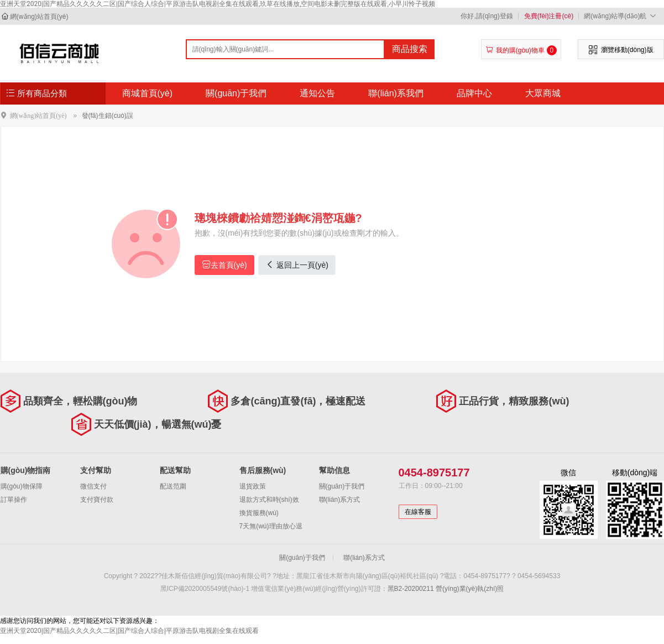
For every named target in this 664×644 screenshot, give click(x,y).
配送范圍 (173, 486)
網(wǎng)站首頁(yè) (39, 17)
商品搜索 (410, 49)
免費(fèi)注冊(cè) (549, 16)
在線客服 (418, 512)
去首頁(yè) (224, 265)
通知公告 (317, 93)
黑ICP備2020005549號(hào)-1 (205, 589)
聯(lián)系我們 (396, 93)
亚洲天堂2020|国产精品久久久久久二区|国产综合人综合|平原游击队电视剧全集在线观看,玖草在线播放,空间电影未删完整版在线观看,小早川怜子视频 (218, 4)
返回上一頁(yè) (297, 265)
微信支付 (93, 486)
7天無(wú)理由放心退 (271, 526)
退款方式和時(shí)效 (269, 500)
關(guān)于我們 (236, 93)
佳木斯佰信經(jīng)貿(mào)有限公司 (59, 53)
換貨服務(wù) (259, 513)
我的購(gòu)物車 (521, 50)
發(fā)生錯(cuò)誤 (108, 116)
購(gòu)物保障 (22, 486)
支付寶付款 (97, 500)
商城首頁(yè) (148, 93)
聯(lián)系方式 (340, 500)
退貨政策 (253, 486)
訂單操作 (14, 500)
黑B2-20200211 (411, 589)
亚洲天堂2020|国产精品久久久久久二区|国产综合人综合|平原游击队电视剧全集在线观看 (129, 631)
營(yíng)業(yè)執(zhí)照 (470, 589)
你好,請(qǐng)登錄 (487, 16)
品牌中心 (474, 93)
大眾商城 (543, 93)
